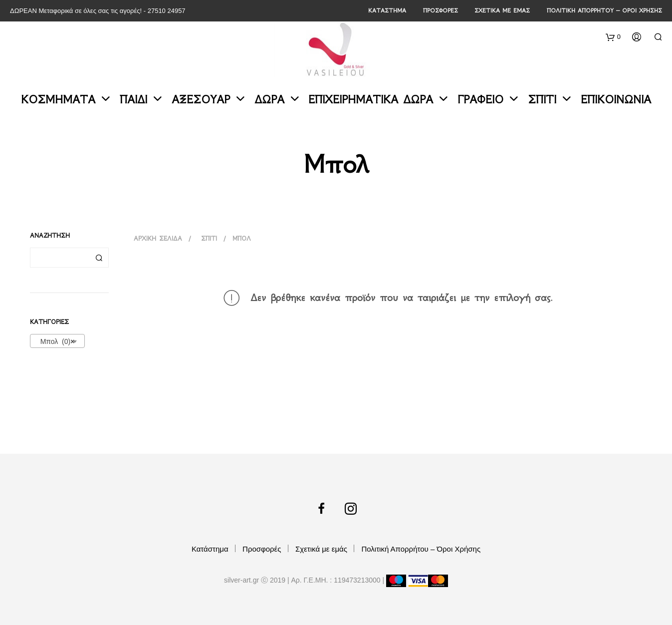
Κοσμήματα (58, 99)
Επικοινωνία (616, 99)
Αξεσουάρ (201, 99)
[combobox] (57, 341)
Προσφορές (441, 10)
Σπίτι (542, 99)
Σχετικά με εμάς (502, 10)
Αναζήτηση (99, 258)
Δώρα (269, 99)
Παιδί (133, 99)
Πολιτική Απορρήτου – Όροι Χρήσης (604, 10)
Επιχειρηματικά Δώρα (371, 99)
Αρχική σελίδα (158, 238)
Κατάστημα (387, 10)
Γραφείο (480, 99)
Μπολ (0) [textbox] (54, 341)
